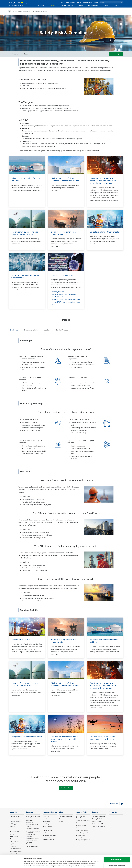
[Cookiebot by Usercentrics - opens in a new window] (12, 864)
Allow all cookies (117, 849)
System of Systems (81, 825)
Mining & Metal (14, 836)
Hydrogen (12, 834)
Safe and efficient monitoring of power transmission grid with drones (64, 739)
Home (14, 11)
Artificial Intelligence (81, 833)
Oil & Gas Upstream (15, 816)
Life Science (46, 833)
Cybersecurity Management (63, 275)
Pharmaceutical (14, 839)
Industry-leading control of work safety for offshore (65, 233)
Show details (96, 864)
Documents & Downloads (66, 816)
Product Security (58, 297)
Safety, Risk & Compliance (30, 821)
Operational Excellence (33, 829)
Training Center (97, 819)
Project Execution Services (47, 827)
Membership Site (88, 2)
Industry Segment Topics (83, 820)
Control (45, 819)
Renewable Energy (15, 831)
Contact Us (117, 6)
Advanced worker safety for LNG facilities (26, 179)
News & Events (65, 2)
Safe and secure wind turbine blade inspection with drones (102, 738)
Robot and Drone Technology (80, 836)
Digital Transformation (82, 830)
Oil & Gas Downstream (16, 821)
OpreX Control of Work (21, 640)
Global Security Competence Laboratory (66, 299)
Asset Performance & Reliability (32, 825)
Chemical (12, 826)
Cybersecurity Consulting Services (64, 294)
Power (11, 829)
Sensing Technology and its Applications (83, 840)
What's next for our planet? (81, 817)
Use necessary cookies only (117, 855)
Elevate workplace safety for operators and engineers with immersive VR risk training (103, 181)
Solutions (53, 6)
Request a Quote (116, 54)
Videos (61, 821)
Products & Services (67, 6)
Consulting (46, 824)
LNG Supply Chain (15, 824)
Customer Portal (97, 824)
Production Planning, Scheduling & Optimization (32, 842)
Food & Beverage (14, 841)
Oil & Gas (12, 819)
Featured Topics (93, 6)
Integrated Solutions (24, 11)
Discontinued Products (49, 839)
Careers (79, 2)
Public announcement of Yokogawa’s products (49, 836)
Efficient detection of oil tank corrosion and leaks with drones (65, 179)
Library (81, 6)
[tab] (14, 330)
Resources (62, 819)
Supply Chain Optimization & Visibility (33, 837)
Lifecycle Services (48, 830)
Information (46, 816)
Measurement (47, 821)
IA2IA (77, 828)
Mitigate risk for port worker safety (105, 232)
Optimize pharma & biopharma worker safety (25, 276)
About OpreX (79, 823)
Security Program (58, 292)
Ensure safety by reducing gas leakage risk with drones (25, 233)
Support (106, 6)
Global (96, 2)
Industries (41, 6)
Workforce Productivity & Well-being (33, 817)
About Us (73, 2)
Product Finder (96, 821)
